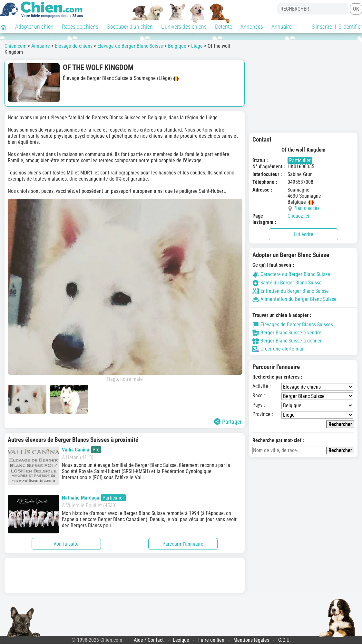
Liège (197, 46)
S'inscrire (322, 27)
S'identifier (350, 27)
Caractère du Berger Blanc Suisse (291, 274)
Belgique (177, 46)
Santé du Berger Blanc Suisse (287, 283)
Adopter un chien (34, 27)
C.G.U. (284, 640)
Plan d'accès (306, 208)
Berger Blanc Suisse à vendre (287, 333)
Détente (224, 27)
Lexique (181, 640)
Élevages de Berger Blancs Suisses (293, 325)
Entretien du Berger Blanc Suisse (291, 291)
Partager (228, 422)
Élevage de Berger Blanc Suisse (130, 46)
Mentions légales (251, 640)
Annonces (252, 27)
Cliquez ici (298, 216)
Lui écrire (303, 234)
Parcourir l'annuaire (183, 544)
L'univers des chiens (184, 27)
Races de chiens (80, 27)
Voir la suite (66, 544)
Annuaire (281, 27)
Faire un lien (211, 640)
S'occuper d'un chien (130, 27)
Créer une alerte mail (279, 349)
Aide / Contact (149, 640)
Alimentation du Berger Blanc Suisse (294, 299)
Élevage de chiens (74, 46)
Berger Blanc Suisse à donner (287, 341)
